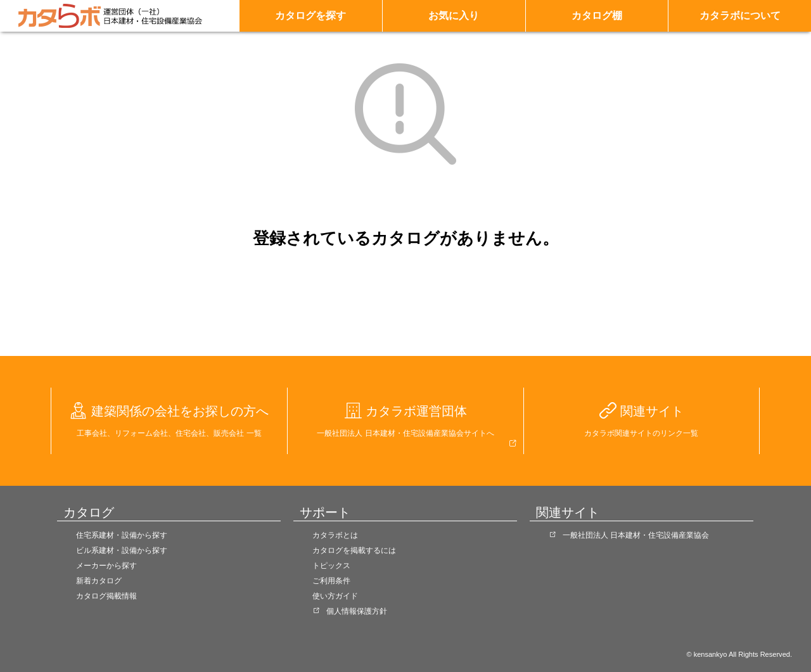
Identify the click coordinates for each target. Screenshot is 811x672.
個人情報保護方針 (357, 611)
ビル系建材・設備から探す (122, 550)
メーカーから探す (106, 566)
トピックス (331, 566)
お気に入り (454, 16)
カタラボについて (740, 16)
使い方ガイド (335, 596)
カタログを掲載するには (354, 550)
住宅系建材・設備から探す (122, 535)
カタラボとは (335, 535)
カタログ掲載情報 (106, 596)
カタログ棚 (597, 16)
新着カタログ (99, 581)
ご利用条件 (331, 581)
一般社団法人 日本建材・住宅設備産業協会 (636, 535)
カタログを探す (310, 16)
